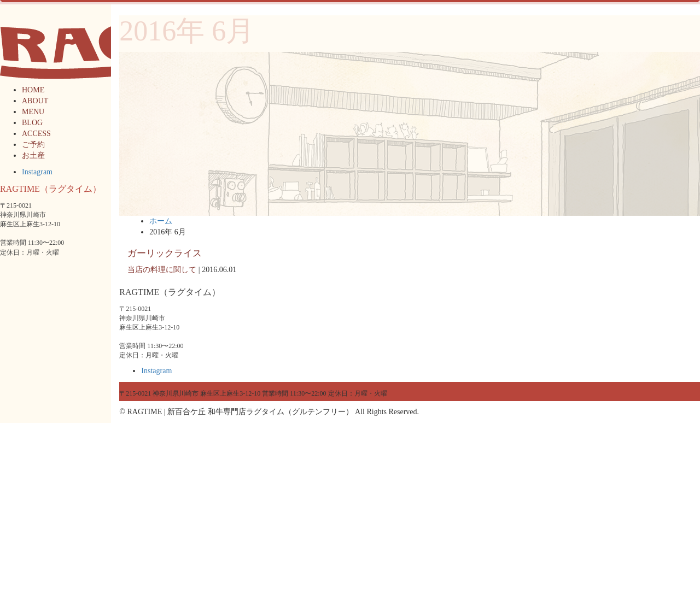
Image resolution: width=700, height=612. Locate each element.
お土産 (33, 155)
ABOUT (35, 101)
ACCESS (36, 134)
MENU (33, 112)
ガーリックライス (165, 253)
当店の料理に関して (162, 270)
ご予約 (33, 145)
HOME (33, 90)
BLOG (32, 123)
